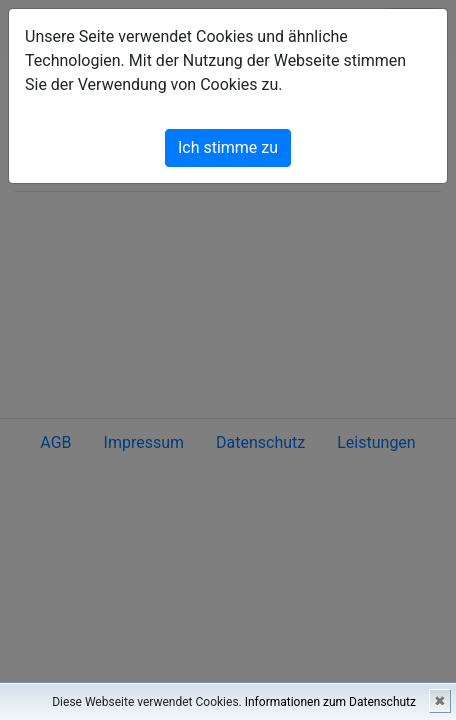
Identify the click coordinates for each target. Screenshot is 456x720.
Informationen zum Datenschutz (330, 702)
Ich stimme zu (228, 147)
